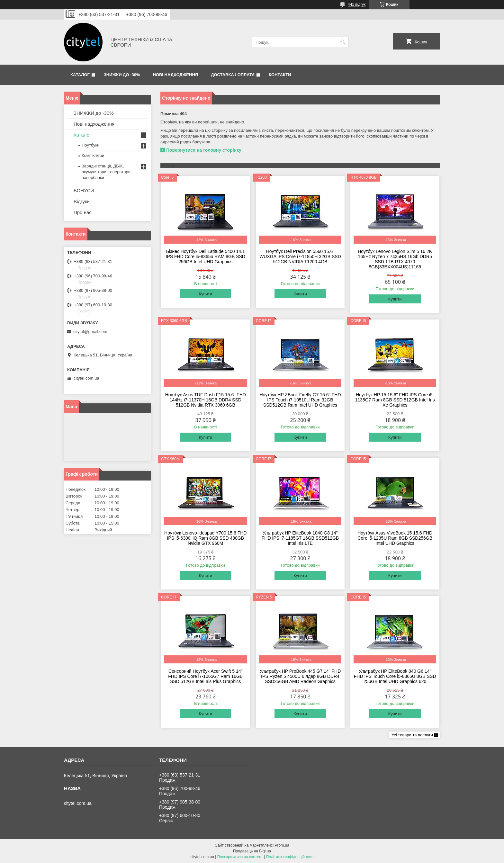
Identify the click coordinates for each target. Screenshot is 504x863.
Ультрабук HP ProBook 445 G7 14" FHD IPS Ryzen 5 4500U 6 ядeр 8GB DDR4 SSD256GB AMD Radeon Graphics (300, 676)
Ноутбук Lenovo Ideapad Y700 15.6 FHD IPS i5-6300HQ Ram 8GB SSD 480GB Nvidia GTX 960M (205, 538)
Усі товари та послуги (412, 735)
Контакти (280, 75)
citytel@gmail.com (90, 332)
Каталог (80, 75)
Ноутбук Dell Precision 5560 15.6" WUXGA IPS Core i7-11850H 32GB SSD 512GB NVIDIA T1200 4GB (300, 256)
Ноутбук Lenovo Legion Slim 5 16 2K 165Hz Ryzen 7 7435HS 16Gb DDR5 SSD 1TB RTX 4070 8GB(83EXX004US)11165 (395, 259)
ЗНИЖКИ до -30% (122, 75)
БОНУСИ (84, 190)
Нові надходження (175, 75)
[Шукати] (343, 42)
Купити (205, 294)
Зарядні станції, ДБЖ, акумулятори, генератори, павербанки (107, 172)
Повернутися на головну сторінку (204, 150)
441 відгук (357, 4)
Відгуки (82, 201)
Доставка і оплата (233, 75)
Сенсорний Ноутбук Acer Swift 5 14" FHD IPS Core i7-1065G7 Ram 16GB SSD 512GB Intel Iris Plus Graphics (205, 676)
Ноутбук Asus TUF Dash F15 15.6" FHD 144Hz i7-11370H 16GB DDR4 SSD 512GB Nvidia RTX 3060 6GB (206, 400)
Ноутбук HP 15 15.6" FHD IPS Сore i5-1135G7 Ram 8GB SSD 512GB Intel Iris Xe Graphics (395, 400)
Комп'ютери (93, 155)
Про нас (83, 212)
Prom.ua (282, 845)
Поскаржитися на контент (240, 857)
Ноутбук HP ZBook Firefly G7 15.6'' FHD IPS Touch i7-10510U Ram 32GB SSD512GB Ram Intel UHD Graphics (300, 400)
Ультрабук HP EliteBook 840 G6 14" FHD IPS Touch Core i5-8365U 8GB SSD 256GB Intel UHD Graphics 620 (395, 676)
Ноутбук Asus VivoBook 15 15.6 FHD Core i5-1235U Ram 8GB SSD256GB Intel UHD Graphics (395, 538)
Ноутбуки (91, 145)
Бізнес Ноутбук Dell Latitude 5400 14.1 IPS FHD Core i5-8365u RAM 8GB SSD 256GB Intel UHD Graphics (206, 256)
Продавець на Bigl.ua (252, 851)
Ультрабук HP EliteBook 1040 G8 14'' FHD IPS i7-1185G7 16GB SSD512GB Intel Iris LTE (300, 538)
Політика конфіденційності (290, 857)
